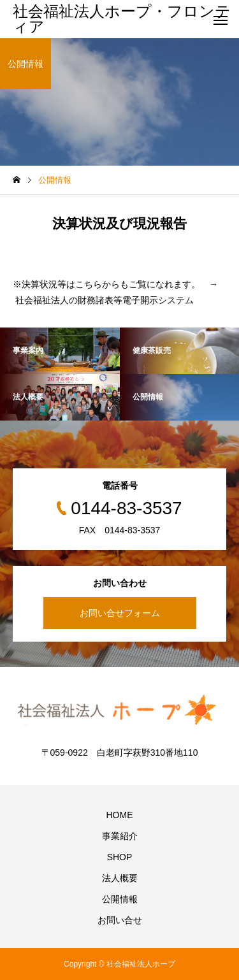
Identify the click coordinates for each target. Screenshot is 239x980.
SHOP (120, 857)
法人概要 (120, 878)
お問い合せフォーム (120, 613)
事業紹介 (120, 836)
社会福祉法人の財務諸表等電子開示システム (105, 300)
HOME (120, 815)
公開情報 (120, 899)
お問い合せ (120, 920)
